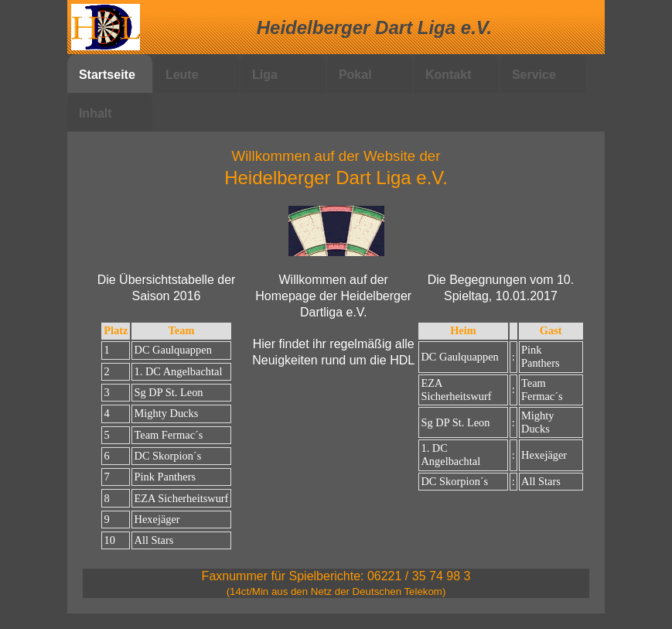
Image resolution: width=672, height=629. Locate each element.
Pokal (355, 75)
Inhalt (96, 113)
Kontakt (449, 75)
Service (534, 75)
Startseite (107, 75)
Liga (265, 75)
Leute (182, 75)
